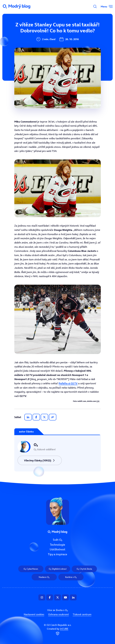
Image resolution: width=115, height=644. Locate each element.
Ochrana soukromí (58, 614)
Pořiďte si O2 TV (68, 383)
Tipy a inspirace (43, 61)
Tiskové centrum (82, 614)
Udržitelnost (41, 51)
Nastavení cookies (34, 614)
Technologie (40, 40)
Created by (58, 632)
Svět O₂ (37, 30)
